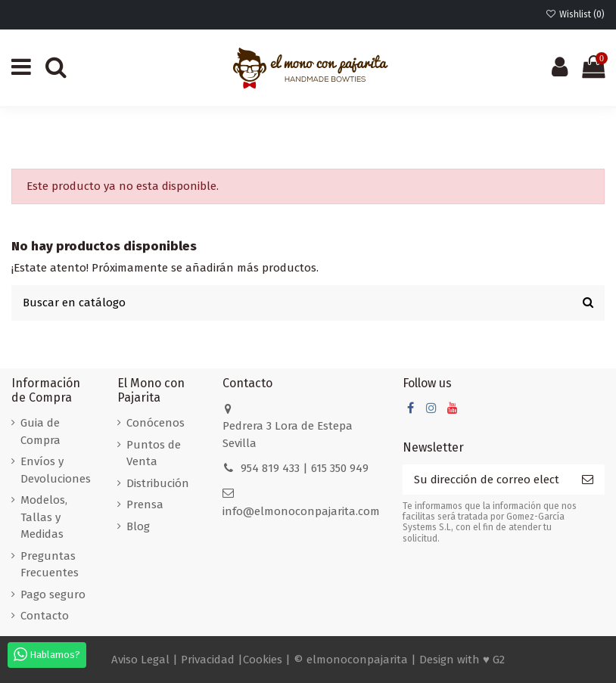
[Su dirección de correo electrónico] (487, 480)
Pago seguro (53, 595)
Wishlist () (575, 14)
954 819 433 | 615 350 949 (305, 468)
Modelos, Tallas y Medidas (44, 517)
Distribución (158, 483)
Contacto (45, 616)
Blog (138, 526)
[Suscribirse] (588, 480)
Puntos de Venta (154, 453)
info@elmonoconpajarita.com (301, 511)
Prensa (145, 504)
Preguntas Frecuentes (50, 565)
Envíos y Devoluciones (56, 470)
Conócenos (156, 423)
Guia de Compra (40, 432)
